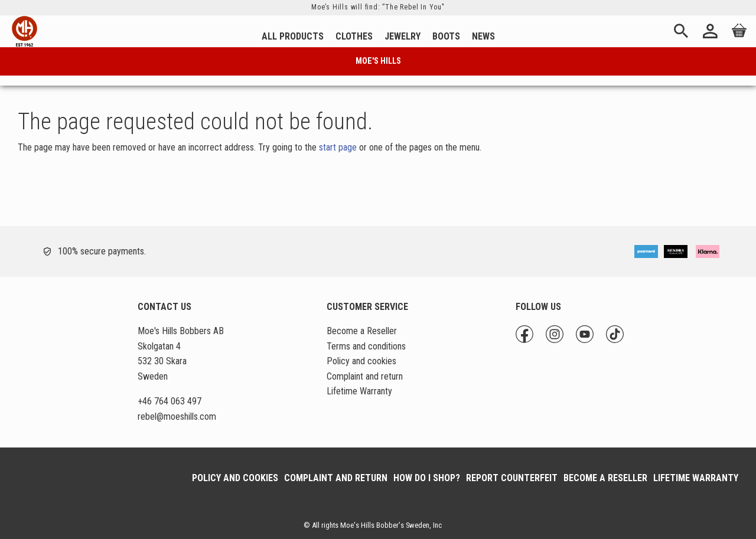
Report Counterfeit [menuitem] (512, 478)
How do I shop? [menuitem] (427, 478)
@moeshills (177, 416)
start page (338, 147)
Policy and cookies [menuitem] (361, 361)
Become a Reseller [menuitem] (362, 331)
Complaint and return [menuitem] (365, 376)
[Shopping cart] (737, 38)
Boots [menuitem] (446, 36)
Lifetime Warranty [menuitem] (359, 391)
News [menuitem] (483, 36)
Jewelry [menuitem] (403, 36)
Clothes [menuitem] (354, 36)
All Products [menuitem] (293, 36)
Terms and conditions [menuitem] (366, 346)
